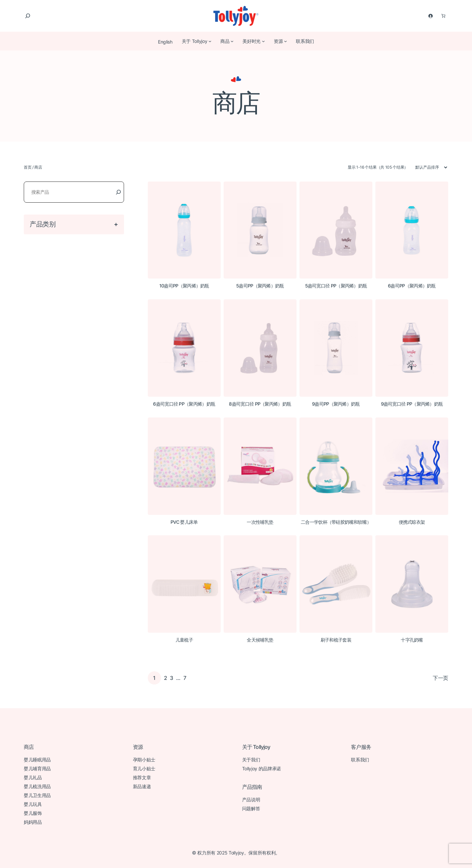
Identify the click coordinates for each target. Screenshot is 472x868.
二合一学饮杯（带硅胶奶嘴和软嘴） (336, 522)
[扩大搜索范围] (28, 16)
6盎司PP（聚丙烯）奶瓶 (412, 286)
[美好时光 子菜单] (263, 41)
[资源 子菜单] (285, 41)
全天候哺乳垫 (260, 640)
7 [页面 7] (185, 678)
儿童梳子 (184, 640)
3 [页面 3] (172, 678)
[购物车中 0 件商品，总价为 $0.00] (443, 16)
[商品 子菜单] (232, 41)
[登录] (430, 16)
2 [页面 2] (166, 678)
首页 (28, 167)
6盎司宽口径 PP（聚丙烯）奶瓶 (184, 404)
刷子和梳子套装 (336, 640)
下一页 (441, 678)
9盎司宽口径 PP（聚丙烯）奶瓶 (412, 404)
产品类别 (43, 224)
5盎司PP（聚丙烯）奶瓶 (260, 286)
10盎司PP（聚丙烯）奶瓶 (184, 286)
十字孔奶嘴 (412, 640)
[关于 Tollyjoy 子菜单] (210, 41)
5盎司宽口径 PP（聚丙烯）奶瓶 (336, 286)
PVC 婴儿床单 (184, 522)
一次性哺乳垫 (260, 522)
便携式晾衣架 (412, 522)
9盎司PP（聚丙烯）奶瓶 (336, 404)
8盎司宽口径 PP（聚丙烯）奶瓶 (260, 404)
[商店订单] (428, 167)
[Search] (118, 192)
